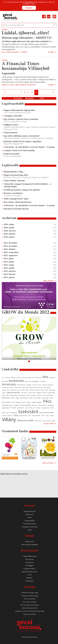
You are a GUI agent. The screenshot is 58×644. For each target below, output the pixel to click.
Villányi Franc (38, 421)
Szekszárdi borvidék (46, 413)
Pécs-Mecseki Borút (7, 405)
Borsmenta (30, 563)
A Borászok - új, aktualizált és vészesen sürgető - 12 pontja (29, 147)
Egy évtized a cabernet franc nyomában (21, 119)
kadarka (33, 395)
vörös (44, 421)
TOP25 (43, 416)
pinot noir (35, 405)
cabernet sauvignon (48, 385)
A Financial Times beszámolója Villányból (26, 66)
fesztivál (37, 390)
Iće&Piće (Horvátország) (30, 593)
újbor (47, 416)
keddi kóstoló (50, 395)
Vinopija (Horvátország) (30, 596)
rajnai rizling (29, 408)
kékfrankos (6, 398)
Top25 (30, 530)
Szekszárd (28, 411)
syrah (8, 413)
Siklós (52, 408)
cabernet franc (37, 385)
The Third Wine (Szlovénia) (30, 605)
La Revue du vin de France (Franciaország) (30, 611)
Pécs (47, 401)
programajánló (6, 408)
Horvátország (13, 395)
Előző (5, 93)
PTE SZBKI (13, 408)
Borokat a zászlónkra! (13, 193)
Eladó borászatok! (12, 154)
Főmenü (30, 506)
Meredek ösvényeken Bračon (16, 209)
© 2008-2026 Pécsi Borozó (29, 637)
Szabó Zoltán (14, 413)
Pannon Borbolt (6, 402)
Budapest (29, 385)
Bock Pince (39, 378)
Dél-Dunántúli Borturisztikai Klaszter (32, 387)
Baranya (25, 378)
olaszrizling (44, 398)
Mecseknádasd (24, 398)
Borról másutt (30, 551)
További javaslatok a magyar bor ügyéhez (22, 190)
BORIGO (30, 578)
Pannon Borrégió (16, 402)
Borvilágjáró (30, 566)
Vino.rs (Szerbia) (30, 599)
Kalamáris (39, 395)
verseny (52, 416)
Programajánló (30, 521)
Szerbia (4, 416)
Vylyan (53, 421)
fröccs (46, 390)
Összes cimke (49, 423)
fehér (27, 390)
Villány (9, 419)
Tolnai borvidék (36, 416)
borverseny (9, 384)
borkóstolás (5, 381)
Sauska (38, 408)
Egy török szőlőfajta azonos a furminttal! (22, 136)
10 (32, 92)
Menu (54, 17)
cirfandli (12, 387)
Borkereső (30, 514)
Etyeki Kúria (14, 390)
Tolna (30, 416)
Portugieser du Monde (30, 527)
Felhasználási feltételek (30, 545)
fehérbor (32, 390)
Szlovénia (10, 416)
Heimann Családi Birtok (49, 393)
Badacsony (14, 378)
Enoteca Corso (6, 390)
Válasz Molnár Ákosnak (14, 181)
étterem (23, 390)
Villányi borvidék (25, 420)
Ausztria (8, 378)
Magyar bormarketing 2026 (16, 175)
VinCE (30, 575)
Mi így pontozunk (30, 511)
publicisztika (21, 408)
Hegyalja (39, 393)
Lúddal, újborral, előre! (25, 33)
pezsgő (34, 402)
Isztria (28, 395)
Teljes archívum (48, 463)
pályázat (29, 402)
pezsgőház (39, 402)
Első (2, 93)
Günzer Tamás (32, 393)
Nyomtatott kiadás (30, 524)
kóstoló (13, 398)
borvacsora (43, 381)
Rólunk (30, 536)
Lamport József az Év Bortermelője (19, 150)
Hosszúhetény (22, 395)
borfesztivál (52, 378)
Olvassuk (30, 587)
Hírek (30, 517)
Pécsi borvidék (26, 405)
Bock (34, 378)
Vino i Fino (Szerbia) (30, 602)
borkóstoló (16, 381)
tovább (51, 52)
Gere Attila (24, 393)
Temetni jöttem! (11, 132)
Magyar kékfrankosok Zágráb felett (19, 110)
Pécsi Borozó (16, 405)
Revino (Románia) (30, 614)
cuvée (20, 387)
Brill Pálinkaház (21, 385)
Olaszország (37, 398)
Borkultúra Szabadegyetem (32, 381)
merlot (31, 398)
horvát (7, 395)
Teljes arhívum (48, 281)
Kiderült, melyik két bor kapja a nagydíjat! (23, 141)
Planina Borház (42, 405)
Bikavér (30, 378)
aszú (3, 378)
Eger (45, 387)
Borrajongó (30, 559)
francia (42, 390)
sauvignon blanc (46, 408)
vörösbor (48, 421)
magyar (18, 398)
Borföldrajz (30, 581)
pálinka (23, 402)
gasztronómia (14, 392)
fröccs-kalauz (52, 390)
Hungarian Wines (30, 569)
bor (45, 377)
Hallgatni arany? (11, 125)
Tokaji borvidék (23, 416)
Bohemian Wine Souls (30, 572)
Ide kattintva (30, 2)
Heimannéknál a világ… (14, 172)
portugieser (51, 405)
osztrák (51, 398)
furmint (4, 393)
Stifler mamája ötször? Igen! (16, 199)
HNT (3, 395)
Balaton (19, 378)
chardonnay (5, 387)
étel (19, 390)
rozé (34, 408)
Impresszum (30, 541)
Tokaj (16, 415)
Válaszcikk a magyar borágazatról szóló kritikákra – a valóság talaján (27, 185)
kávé (44, 395)
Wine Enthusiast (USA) (30, 608)
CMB (16, 387)
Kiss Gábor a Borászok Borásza (17, 202)
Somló (4, 413)
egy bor (49, 387)
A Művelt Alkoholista (30, 556)
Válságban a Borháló (13, 116)
